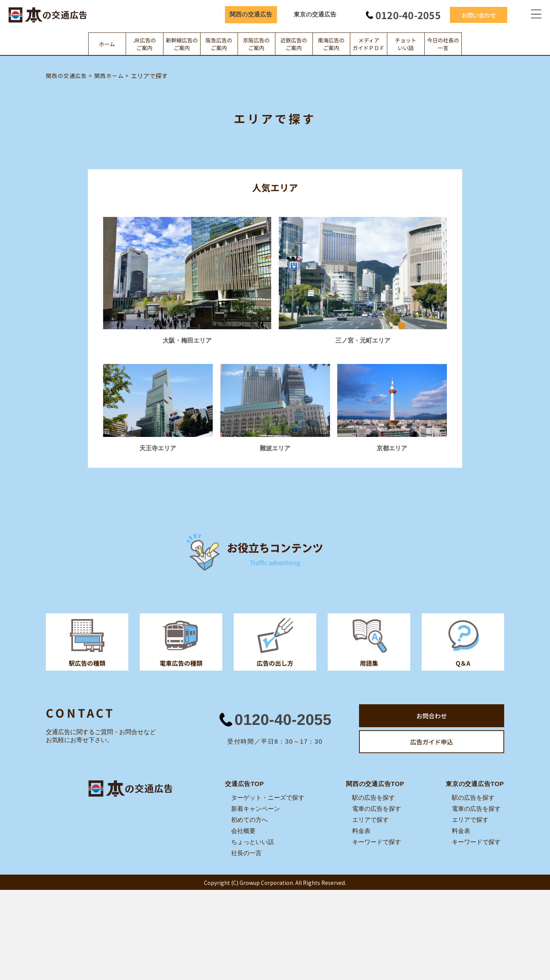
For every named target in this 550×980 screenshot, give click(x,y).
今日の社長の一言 (443, 44)
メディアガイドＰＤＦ (369, 44)
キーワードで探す (377, 842)
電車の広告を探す (377, 809)
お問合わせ (432, 716)
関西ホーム (109, 76)
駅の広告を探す (374, 798)
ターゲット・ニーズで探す (268, 798)
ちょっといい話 (252, 842)
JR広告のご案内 (145, 44)
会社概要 (243, 831)
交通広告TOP (244, 784)
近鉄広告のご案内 (294, 44)
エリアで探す (370, 820)
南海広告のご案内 (331, 44)
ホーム (107, 44)
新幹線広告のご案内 (182, 44)
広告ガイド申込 (432, 742)
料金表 (361, 831)
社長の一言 (246, 853)
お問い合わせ (479, 15)
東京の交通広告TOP (475, 784)
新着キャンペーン (256, 809)
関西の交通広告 (251, 14)
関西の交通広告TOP (375, 784)
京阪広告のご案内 (257, 44)
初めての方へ (249, 820)
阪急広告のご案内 (219, 44)
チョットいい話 (406, 44)
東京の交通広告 (315, 14)
